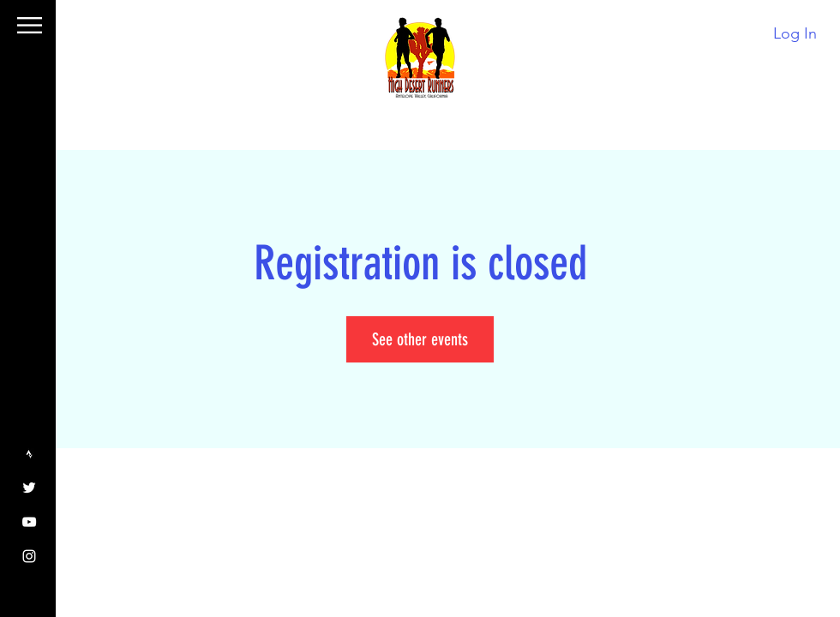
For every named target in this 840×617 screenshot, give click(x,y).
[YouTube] (29, 522)
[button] (30, 25)
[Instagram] (29, 556)
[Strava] (29, 453)
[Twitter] (29, 488)
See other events (420, 339)
